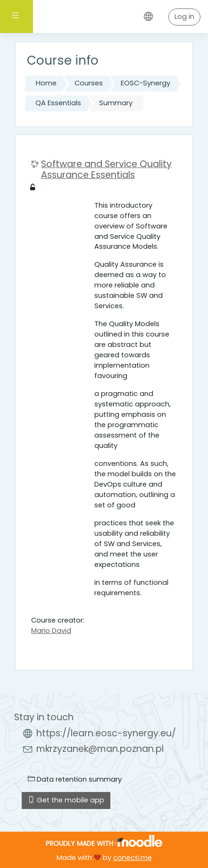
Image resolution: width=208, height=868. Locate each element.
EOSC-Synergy (146, 83)
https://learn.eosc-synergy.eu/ (106, 733)
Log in (184, 17)
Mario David (51, 631)
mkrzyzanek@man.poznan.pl (100, 749)
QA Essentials (58, 103)
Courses (89, 83)
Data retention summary (75, 779)
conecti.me (133, 858)
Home (46, 83)
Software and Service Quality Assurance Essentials (106, 170)
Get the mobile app (66, 800)
